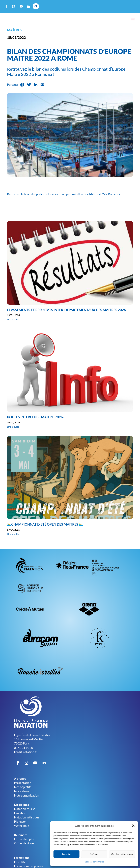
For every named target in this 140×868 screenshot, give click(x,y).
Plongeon (20, 825)
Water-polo (22, 829)
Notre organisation (27, 799)
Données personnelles (94, 862)
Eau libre (20, 816)
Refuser (94, 854)
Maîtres (14, 33)
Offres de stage (24, 847)
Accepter (67, 854)
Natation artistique (27, 821)
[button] (133, 826)
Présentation (23, 786)
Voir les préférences (122, 854)
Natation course (25, 812)
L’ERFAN (20, 865)
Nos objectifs (23, 790)
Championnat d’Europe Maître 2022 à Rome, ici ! (90, 197)
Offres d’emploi (24, 842)
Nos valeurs (22, 795)
